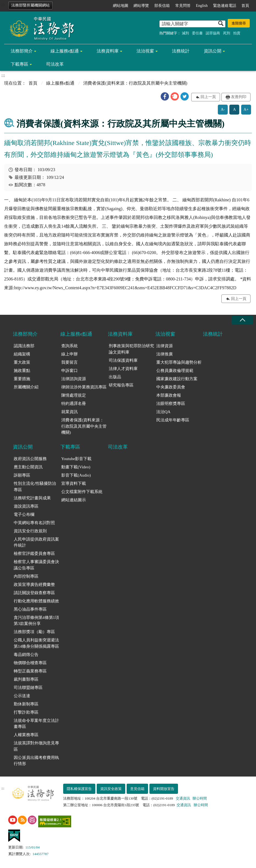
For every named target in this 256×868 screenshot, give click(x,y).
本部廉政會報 (169, 395)
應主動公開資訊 (28, 467)
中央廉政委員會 (171, 387)
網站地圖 (121, 6)
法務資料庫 (108, 51)
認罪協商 (213, 33)
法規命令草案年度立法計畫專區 (36, 724)
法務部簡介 (22, 51)
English (202, 6)
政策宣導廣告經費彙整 (34, 585)
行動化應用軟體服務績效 (36, 601)
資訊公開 (213, 51)
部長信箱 (162, 6)
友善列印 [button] (239, 97)
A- (223, 109)
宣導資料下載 (74, 483)
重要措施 (22, 379)
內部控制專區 (26, 576)
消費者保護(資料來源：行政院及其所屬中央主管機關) (84, 426)
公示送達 (22, 696)
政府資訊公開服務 (30, 459)
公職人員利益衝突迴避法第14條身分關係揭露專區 (36, 643)
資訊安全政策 (111, 789)
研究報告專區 (121, 385)
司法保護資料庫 (123, 360)
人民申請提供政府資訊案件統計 (36, 542)
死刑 (227, 33)
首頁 (245, 6)
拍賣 (237, 33)
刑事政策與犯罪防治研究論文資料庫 (131, 349)
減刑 (185, 33)
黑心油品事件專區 (30, 609)
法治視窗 (145, 51)
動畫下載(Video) (76, 467)
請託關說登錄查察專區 (34, 593)
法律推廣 (165, 354)
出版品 (115, 377)
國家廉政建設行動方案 (177, 379)
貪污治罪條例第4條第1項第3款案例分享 (36, 621)
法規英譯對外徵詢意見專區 (36, 746)
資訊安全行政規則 (30, 531)
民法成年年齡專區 (173, 420)
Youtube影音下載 (76, 459)
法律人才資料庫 (123, 369)
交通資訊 (183, 798)
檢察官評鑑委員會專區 (34, 553)
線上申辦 (69, 354)
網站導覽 (141, 6)
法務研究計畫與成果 (32, 498)
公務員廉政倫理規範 (175, 371)
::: (3, 5)
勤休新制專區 (26, 704)
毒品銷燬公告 (26, 655)
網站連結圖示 (74, 500)
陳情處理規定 (74, 395)
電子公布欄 (24, 514)
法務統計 (181, 51)
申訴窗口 (69, 371)
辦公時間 (200, 798)
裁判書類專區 (26, 679)
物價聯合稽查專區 (30, 663)
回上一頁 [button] (208, 97)
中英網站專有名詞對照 (34, 523)
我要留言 (69, 362)
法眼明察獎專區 (171, 404)
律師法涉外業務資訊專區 (84, 387)
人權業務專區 (26, 735)
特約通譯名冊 (74, 404)
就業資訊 (69, 412)
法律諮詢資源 (74, 379)
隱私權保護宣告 (79, 789)
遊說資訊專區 (26, 506)
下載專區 (20, 64)
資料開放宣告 (164, 789)
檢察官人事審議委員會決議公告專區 (36, 565)
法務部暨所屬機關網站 (30, 5)
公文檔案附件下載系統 (82, 492)
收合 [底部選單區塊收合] (242, 320)
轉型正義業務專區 (30, 671)
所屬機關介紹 (26, 387)
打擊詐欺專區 (26, 712)
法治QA (163, 412)
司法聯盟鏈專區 (28, 688)
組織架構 (22, 354)
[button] (165, 96)
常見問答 (183, 6)
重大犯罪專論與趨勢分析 (179, 362)
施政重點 (22, 371)
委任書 (197, 33)
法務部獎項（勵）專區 (34, 632)
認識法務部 (24, 346)
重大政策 (22, 362)
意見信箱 (137, 789)
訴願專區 (22, 475)
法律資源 (165, 346)
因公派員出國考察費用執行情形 (36, 761)
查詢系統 (69, 346)
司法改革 (55, 64)
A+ (246, 109)
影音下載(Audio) (76, 475)
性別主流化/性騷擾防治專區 (35, 487)
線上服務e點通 (65, 51)
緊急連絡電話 (225, 6)
